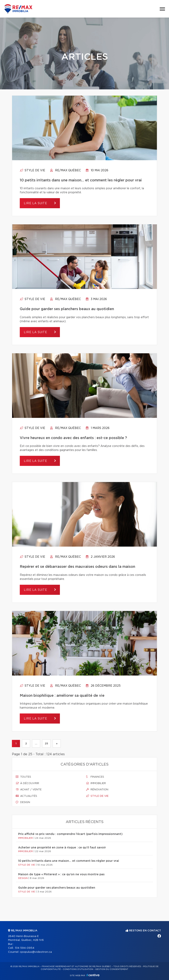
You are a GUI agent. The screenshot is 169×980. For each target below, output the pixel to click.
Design (23, 802)
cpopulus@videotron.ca (36, 952)
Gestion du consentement (112, 969)
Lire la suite (36, 203)
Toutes (23, 777)
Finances (95, 777)
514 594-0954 (25, 948)
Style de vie (32, 170)
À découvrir (27, 783)
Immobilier (96, 783)
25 (46, 744)
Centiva (93, 975)
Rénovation (97, 790)
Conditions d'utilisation (78, 969)
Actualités (26, 796)
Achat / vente (29, 790)
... (36, 744)
